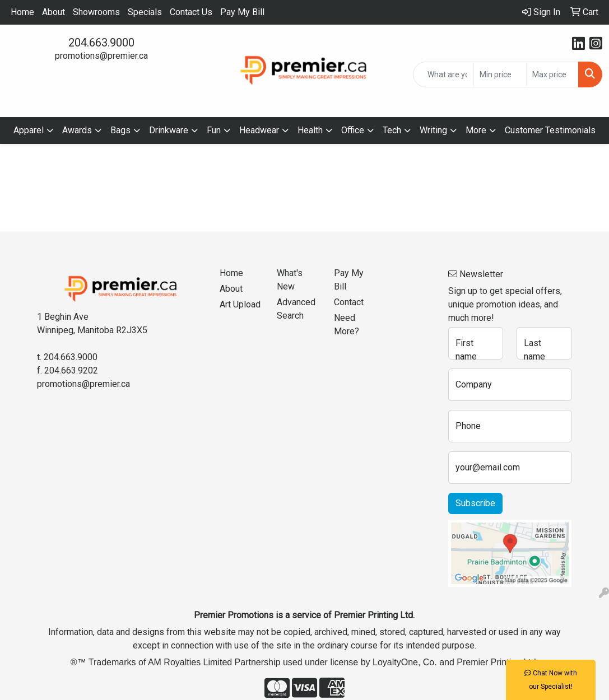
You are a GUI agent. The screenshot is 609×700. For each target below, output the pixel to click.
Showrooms (96, 12)
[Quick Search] (443, 74)
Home (22, 12)
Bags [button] (120, 130)
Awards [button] (77, 130)
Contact (349, 302)
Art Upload (240, 304)
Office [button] (353, 130)
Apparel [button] (29, 130)
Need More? (347, 325)
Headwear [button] (259, 130)
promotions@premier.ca (101, 56)
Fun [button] (214, 130)
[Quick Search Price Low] (500, 74)
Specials (145, 12)
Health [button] (310, 130)
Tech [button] (392, 130)
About (54, 12)
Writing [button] (433, 130)
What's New (290, 280)
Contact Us (191, 12)
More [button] (476, 130)
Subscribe (475, 503)
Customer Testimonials (550, 130)
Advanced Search (296, 309)
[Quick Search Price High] (552, 74)
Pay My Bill (242, 12)
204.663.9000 (101, 43)
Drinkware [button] (169, 130)
